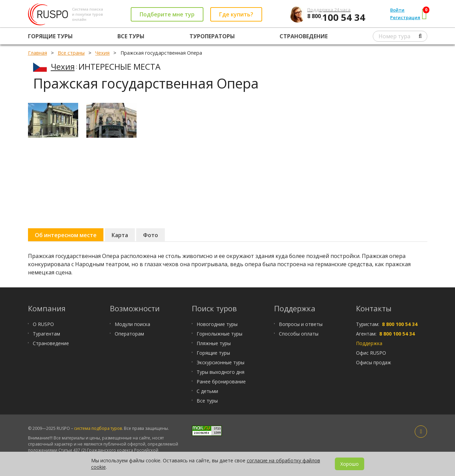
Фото (151, 235)
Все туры (131, 36)
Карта (120, 235)
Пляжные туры (214, 343)
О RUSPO (43, 324)
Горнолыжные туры (219, 334)
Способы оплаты (299, 334)
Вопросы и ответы (301, 324)
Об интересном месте (66, 235)
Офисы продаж (374, 362)
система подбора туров (98, 428)
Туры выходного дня (221, 372)
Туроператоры (212, 36)
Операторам (129, 334)
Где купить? (236, 14)
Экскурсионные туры (221, 362)
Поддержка (369, 343)
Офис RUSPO (371, 353)
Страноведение (304, 36)
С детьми (207, 391)
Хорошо (350, 464)
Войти (397, 10)
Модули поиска (132, 324)
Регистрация (405, 17)
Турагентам (46, 334)
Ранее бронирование (221, 382)
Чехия (63, 66)
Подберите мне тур (167, 14)
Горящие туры (50, 36)
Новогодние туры (217, 324)
